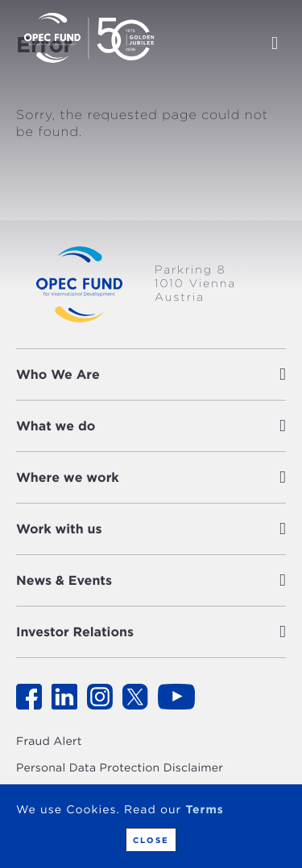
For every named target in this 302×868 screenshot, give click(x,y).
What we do (56, 426)
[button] (197, 374)
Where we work (68, 477)
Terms (204, 810)
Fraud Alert (49, 742)
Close (151, 840)
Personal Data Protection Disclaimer (120, 768)
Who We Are (58, 374)
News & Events (64, 580)
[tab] (151, 374)
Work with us (59, 529)
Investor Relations (75, 632)
